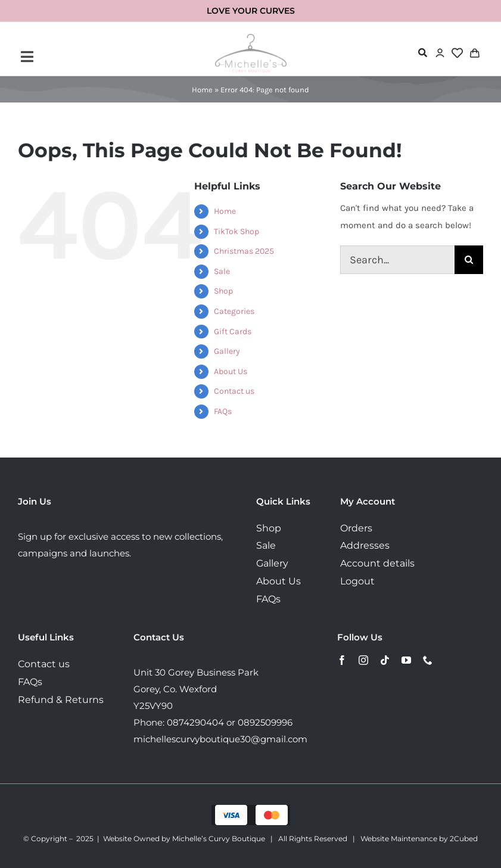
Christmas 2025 (244, 251)
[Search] (469, 260)
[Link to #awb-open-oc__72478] (423, 53)
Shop (223, 291)
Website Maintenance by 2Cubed (419, 839)
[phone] (428, 660)
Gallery (227, 351)
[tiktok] (385, 660)
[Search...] (397, 260)
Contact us (234, 391)
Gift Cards (233, 332)
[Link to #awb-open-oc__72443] (98, 57)
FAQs (223, 411)
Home (202, 90)
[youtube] (406, 660)
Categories (234, 311)
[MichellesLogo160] (251, 38)
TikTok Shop (237, 231)
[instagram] (363, 660)
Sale (222, 271)
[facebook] (342, 660)
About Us (231, 371)
